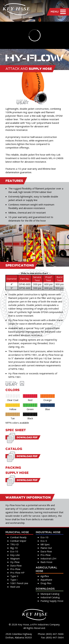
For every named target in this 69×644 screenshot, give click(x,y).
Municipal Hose (17, 532)
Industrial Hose (48, 532)
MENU (58, 12)
